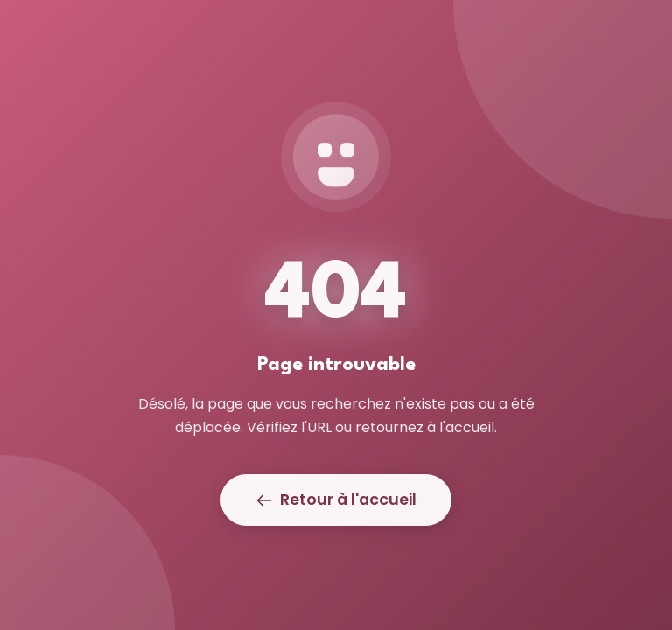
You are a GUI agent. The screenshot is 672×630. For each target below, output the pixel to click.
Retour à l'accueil (336, 500)
